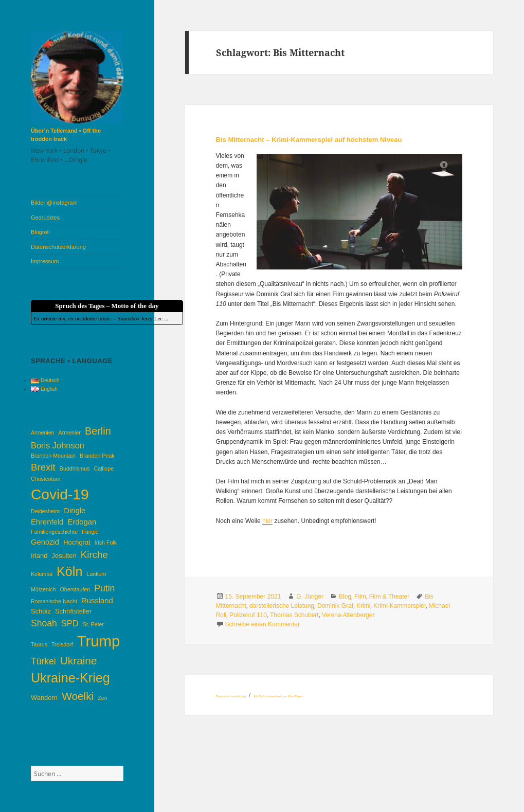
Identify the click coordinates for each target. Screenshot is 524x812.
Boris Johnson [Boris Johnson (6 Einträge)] (58, 445)
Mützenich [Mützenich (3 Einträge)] (43, 589)
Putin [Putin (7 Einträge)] (104, 588)
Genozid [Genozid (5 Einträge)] (45, 542)
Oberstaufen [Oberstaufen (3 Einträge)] (75, 589)
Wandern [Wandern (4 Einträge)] (44, 698)
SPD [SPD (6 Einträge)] (70, 623)
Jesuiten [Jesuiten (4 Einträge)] (64, 556)
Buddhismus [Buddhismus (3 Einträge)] (75, 468)
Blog (345, 597)
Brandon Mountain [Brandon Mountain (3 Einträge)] (53, 456)
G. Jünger (310, 597)
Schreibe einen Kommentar (263, 624)
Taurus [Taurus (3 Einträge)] (39, 644)
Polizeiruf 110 (248, 615)
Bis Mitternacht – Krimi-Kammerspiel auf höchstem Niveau (309, 140)
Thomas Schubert (294, 615)
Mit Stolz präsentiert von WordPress (279, 696)
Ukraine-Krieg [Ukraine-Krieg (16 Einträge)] (70, 678)
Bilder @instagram (54, 203)
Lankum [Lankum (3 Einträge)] (97, 574)
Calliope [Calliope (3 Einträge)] (104, 468)
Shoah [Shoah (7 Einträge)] (44, 623)
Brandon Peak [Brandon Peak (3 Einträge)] (97, 456)
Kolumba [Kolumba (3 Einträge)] (42, 574)
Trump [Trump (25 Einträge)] (99, 641)
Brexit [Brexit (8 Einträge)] (43, 467)
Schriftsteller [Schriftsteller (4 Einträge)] (73, 611)
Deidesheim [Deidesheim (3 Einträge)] (45, 511)
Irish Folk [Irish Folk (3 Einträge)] (106, 543)
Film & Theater (389, 597)
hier (267, 521)
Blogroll (40, 232)
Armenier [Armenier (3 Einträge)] (70, 432)
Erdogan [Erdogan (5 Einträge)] (82, 522)
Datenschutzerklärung (58, 247)
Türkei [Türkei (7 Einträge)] (43, 661)
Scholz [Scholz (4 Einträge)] (41, 611)
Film (360, 597)
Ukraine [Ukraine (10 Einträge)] (79, 661)
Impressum (45, 261)
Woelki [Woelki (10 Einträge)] (78, 696)
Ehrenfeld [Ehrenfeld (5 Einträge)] (47, 522)
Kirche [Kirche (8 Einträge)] (94, 555)
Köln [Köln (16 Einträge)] (69, 571)
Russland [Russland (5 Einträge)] (97, 601)
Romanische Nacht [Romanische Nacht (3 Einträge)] (54, 601)
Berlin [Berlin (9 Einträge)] (98, 431)
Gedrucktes (45, 218)
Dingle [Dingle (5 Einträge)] (75, 511)
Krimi (363, 606)
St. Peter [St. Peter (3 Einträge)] (93, 624)
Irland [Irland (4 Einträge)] (39, 556)
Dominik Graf (335, 606)
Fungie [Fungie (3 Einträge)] (90, 532)
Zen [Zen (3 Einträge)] (102, 698)
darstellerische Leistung (282, 606)
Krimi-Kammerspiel (399, 606)
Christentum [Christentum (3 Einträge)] (46, 479)
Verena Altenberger (348, 615)
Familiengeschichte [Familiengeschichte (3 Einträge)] (54, 532)
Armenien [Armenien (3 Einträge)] (43, 432)
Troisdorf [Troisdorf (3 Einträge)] (62, 644)
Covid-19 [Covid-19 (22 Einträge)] (60, 494)
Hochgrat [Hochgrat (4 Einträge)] (77, 542)
